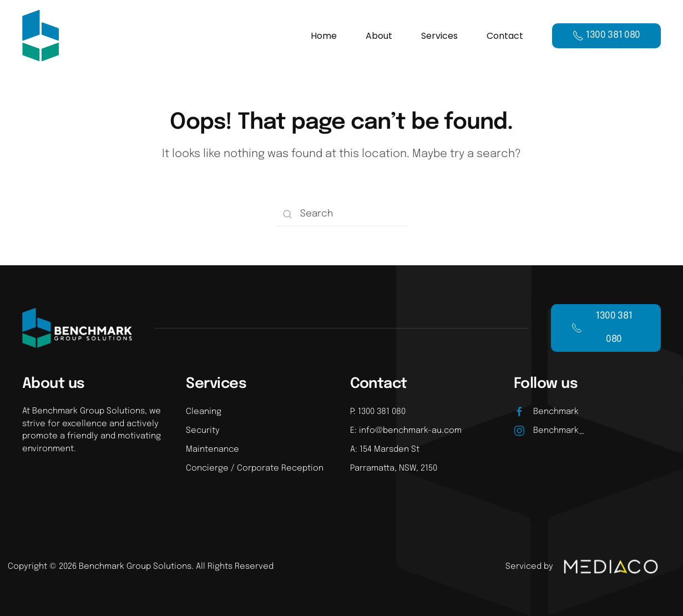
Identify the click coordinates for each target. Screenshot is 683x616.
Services (439, 36)
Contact (505, 36)
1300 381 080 (602, 328)
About (379, 36)
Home (324, 36)
